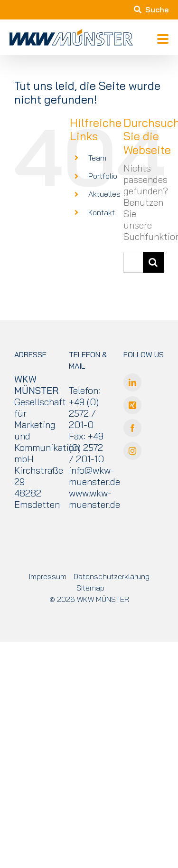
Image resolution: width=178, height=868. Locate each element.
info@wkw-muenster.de (94, 476)
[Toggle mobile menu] (163, 40)
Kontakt (102, 212)
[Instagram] (132, 451)
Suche (151, 10)
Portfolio (103, 176)
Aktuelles (104, 194)
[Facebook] (132, 428)
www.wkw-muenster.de (94, 499)
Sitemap (90, 588)
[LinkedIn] (132, 382)
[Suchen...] (133, 262)
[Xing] (132, 405)
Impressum (48, 576)
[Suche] (153, 262)
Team (97, 158)
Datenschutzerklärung (112, 576)
